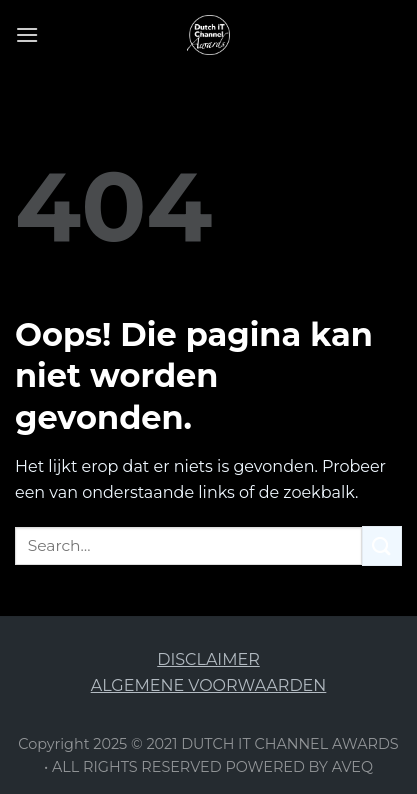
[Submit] (382, 545)
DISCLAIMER (208, 659)
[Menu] (27, 34)
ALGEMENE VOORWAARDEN (209, 685)
